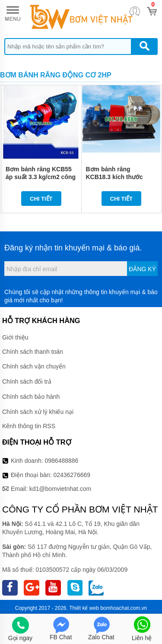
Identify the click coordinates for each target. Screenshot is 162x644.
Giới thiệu (15, 337)
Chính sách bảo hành (31, 397)
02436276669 (72, 475)
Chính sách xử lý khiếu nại (38, 412)
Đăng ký (142, 269)
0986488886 (62, 461)
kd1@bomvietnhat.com (60, 489)
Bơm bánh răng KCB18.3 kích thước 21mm (114, 177)
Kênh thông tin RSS (29, 426)
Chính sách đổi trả (27, 381)
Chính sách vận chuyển (34, 366)
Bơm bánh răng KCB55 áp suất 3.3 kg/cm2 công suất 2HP (41, 177)
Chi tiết (41, 199)
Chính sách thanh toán (33, 352)
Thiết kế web (84, 608)
